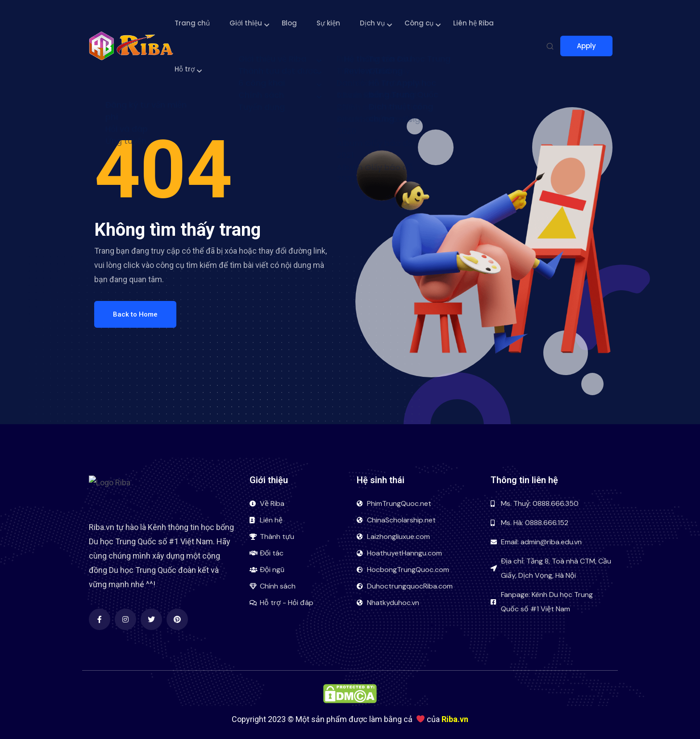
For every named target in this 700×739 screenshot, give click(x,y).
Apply (590, 46)
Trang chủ (192, 23)
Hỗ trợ (185, 69)
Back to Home (135, 314)
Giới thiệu (246, 23)
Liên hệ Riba (473, 23)
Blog (289, 23)
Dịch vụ (372, 23)
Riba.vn (455, 719)
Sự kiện (328, 23)
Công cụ (419, 23)
